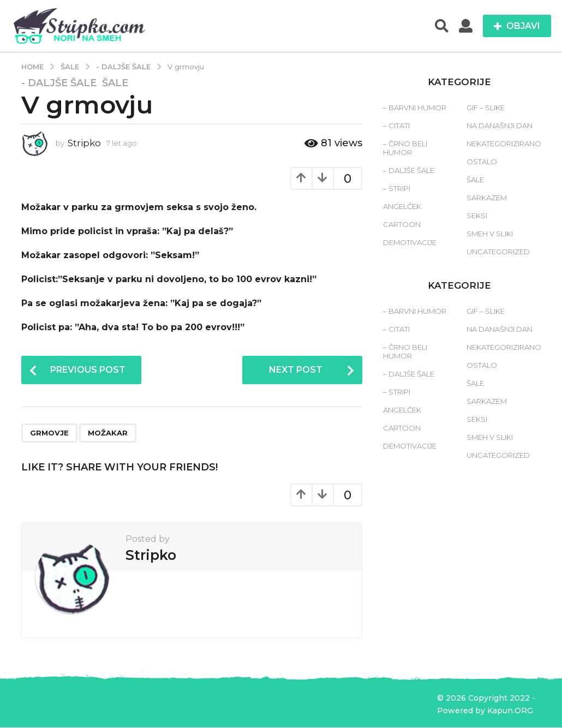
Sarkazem (487, 198)
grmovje (49, 433)
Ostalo (482, 162)
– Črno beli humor (405, 148)
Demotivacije (410, 242)
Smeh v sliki (490, 234)
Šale (115, 83)
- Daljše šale (59, 83)
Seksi (477, 216)
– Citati (396, 126)
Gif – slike (486, 108)
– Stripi (397, 188)
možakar (108, 433)
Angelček (402, 206)
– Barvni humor (415, 108)
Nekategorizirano (504, 144)
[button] (442, 26)
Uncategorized (498, 252)
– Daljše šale (409, 170)
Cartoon (402, 224)
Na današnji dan (500, 126)
